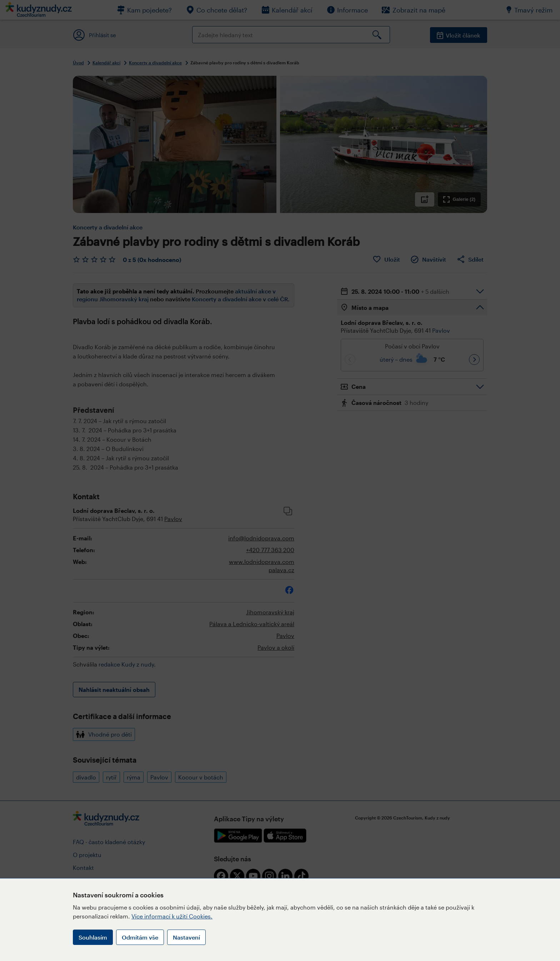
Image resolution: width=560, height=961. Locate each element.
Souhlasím (93, 937)
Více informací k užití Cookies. (172, 916)
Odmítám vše (140, 937)
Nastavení (186, 937)
